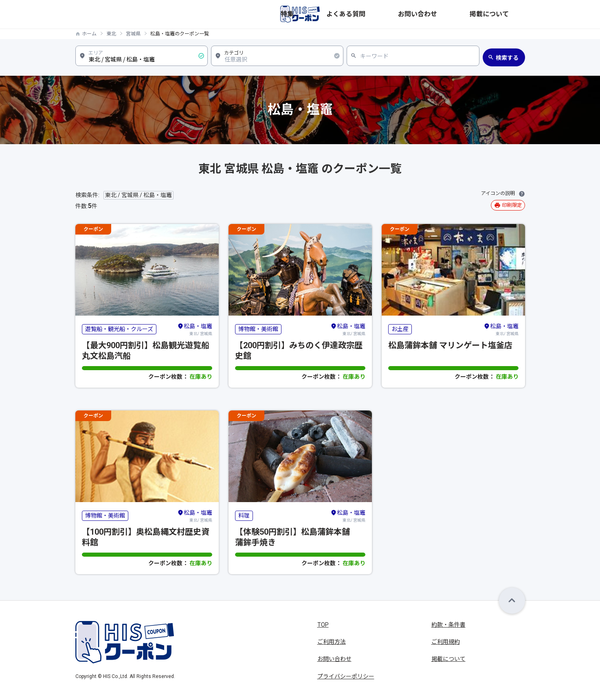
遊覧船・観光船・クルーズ (119, 329)
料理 (244, 516)
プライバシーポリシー (346, 676)
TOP (323, 625)
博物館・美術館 (258, 329)
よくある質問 (420, 14)
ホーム (89, 34)
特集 (387, 14)
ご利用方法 (332, 642)
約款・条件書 (448, 625)
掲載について (508, 14)
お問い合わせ (464, 14)
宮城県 (133, 34)
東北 (111, 34)
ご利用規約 (446, 642)
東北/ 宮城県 (195, 329)
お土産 (400, 329)
